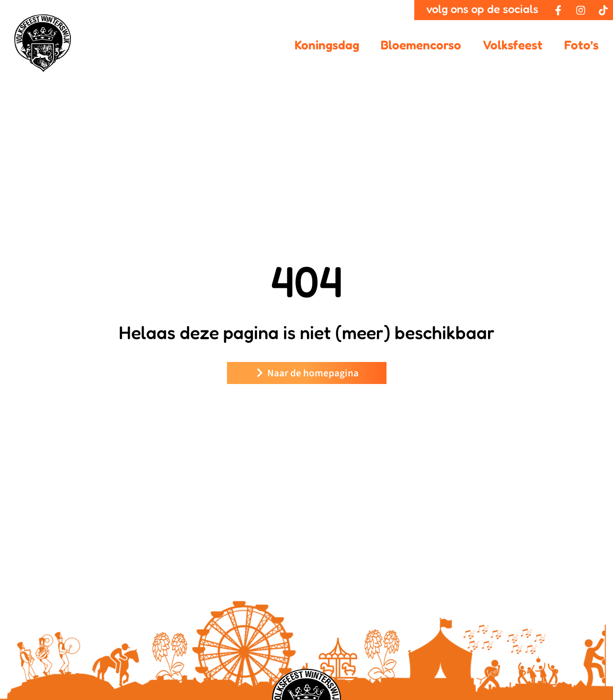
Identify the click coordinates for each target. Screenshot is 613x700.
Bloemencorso (421, 45)
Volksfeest (513, 45)
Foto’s (581, 45)
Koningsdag (327, 45)
